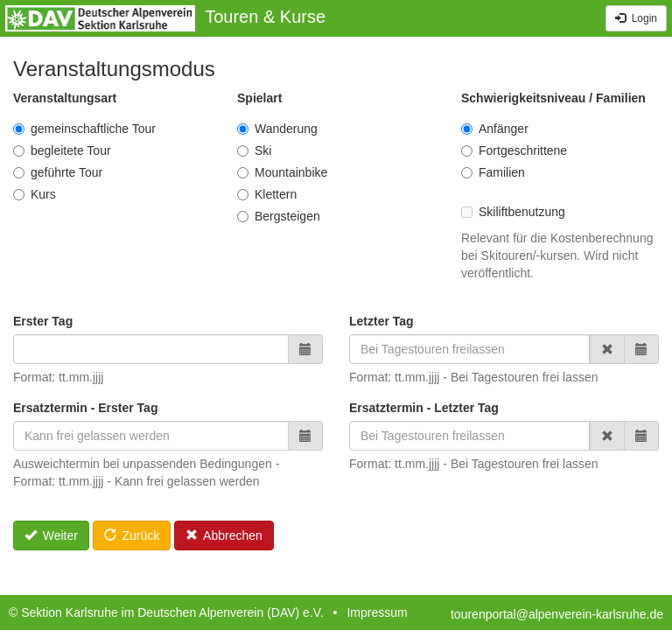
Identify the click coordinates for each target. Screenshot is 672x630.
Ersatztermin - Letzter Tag (424, 408)
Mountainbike (282, 172)
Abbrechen (224, 535)
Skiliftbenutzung (513, 212)
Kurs (35, 194)
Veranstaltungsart (65, 98)
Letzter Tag (381, 321)
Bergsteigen (279, 216)
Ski (254, 150)
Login (636, 18)
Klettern (267, 194)
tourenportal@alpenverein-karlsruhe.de (557, 614)
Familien (493, 172)
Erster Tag (43, 321)
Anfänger (495, 129)
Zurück (132, 535)
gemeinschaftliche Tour (84, 129)
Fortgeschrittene (514, 150)
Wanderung (277, 129)
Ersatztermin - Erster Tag (85, 408)
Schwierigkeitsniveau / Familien (553, 98)
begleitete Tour (62, 150)
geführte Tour (58, 172)
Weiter (51, 535)
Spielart (259, 98)
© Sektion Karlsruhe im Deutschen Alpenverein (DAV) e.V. (166, 612)
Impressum (377, 612)
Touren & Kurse (265, 17)
